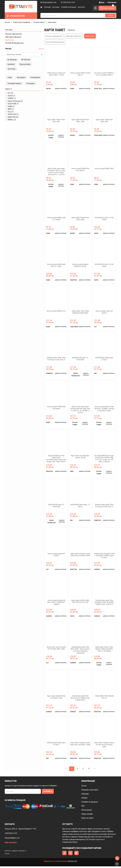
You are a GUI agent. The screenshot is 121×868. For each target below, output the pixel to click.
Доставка (56, 7)
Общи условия (87, 816)
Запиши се (48, 793)
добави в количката (58, 84)
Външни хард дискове (13, 33)
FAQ (83, 808)
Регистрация (112, 2)
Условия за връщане (69, 7)
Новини (84, 799)
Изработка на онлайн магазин (56, 863)
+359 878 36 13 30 (68, 2)
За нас (84, 787)
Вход (102, 2)
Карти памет (9, 39)
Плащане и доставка (90, 791)
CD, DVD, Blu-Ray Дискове (14, 42)
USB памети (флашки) (13, 36)
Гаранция (47, 7)
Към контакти (11, 844)
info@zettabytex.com (48, 2)
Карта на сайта (87, 820)
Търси (110, 15)
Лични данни (87, 812)
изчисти (35, 48)
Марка (8, 94)
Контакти (81, 7)
